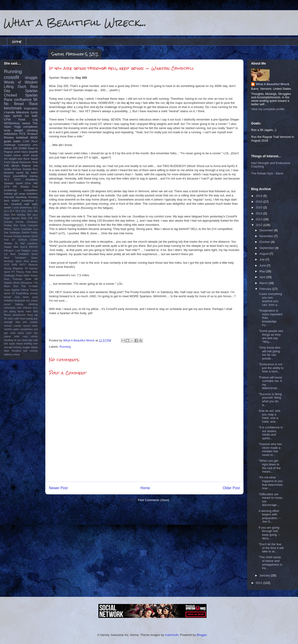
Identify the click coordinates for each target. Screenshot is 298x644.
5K (35, 100)
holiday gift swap (15, 194)
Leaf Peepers (23, 251)
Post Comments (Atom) (154, 500)
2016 (260, 202)
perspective (27, 329)
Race (33, 104)
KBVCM (33, 247)
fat (27, 172)
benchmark (13, 108)
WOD (34, 138)
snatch (15, 200)
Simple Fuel (29, 187)
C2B (30, 218)
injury (7, 176)
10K (15, 148)
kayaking (21, 197)
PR (15, 187)
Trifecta (25, 290)
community (10, 308)
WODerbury (12, 123)
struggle (31, 78)
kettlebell (22, 138)
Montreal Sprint (13, 261)
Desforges (15, 233)
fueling (29, 319)
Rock (35, 141)
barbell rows (12, 297)
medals (34, 322)
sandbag (9, 340)
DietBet (26, 233)
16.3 (6, 211)
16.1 (35, 208)
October (265, 242)
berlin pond (30, 297)
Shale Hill (31, 279)
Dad (6, 233)
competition (31, 190)
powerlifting (20, 176)
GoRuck (23, 240)
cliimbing (33, 304)
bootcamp (20, 301)
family (21, 311)
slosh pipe (27, 340)
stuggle (26, 347)
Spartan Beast (12, 283)
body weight (13, 130)
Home (17, 42)
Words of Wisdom (21, 82)
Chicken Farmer (14, 222)
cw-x (35, 308)
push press (17, 333)
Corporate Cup (29, 229)
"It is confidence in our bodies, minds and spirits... (271, 433)
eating (12, 311)
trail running (30, 351)
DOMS (23, 148)
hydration (32, 194)
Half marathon (29, 243)
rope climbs (30, 336)
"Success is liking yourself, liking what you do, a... (270, 399)
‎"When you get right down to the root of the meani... (269, 466)
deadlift (33, 152)
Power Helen (23, 276)
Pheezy (20, 272)
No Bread (14, 104)
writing (16, 355)
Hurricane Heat (28, 162)
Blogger (202, 635)
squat (34, 155)
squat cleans (16, 344)
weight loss (16, 159)
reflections (11, 134)
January (265, 575)
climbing (32, 130)
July (263, 259)
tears (7, 351)
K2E (6, 166)
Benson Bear (19, 218)
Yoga (17, 127)
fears (29, 311)
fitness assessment (15, 315)
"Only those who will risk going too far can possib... (269, 353)
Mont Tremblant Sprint (24, 254)
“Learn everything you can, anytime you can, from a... (270, 299)
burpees (9, 172)
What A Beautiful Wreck (272, 84)
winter (8, 207)
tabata (34, 347)
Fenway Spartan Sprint (25, 236)
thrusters (16, 351)
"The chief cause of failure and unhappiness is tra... (270, 563)
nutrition (8, 329)
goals (8, 141)
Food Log (28, 119)
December (267, 230)
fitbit (35, 311)
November (267, 236)
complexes (30, 127)
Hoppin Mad (11, 247)
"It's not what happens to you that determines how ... (271, 483)
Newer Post (58, 488)
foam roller (14, 319)
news (35, 326)
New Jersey (31, 261)
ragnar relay (12, 336)
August (265, 254)
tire (6, 159)
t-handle (9, 112)
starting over (31, 344)
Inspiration (31, 108)
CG (36, 218)
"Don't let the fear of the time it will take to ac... (271, 548)
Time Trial (19, 286)
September (267, 248)
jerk (25, 322)
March (264, 283)
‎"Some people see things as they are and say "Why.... (271, 336)
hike (18, 322)
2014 (260, 213)
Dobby (34, 233)
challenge (10, 145)
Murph (15, 166)
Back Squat (31, 159)
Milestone (23, 112)
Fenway (8, 236)
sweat (26, 123)
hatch (34, 172)
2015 (260, 207)
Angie (7, 218)
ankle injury (21, 152)
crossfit (12, 77)
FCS (22, 134)
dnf (6, 311)
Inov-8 (24, 247)
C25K (26, 141)
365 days (32, 215)
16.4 (12, 211)
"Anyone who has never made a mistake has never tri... (270, 449)
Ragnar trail (30, 166)
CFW (7, 119)
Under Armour (13, 169)
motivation (24, 145)
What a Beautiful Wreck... (75, 23)
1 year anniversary (22, 208)
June (263, 265)
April (263, 277)
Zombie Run (30, 169)
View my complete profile (268, 109)
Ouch (22, 87)
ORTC (23, 265)
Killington (9, 251)
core (19, 308)
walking (8, 355)
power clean (21, 155)
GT (13, 240)
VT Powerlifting (20, 293)
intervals (9, 197)
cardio (20, 172)
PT (13, 272)
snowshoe (28, 200)
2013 (17, 179)
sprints (17, 116)
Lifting (9, 87)
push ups (32, 333)
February (266, 289)
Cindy (23, 225)
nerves (27, 326)
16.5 (18, 211)
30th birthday (18, 215)
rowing (34, 176)
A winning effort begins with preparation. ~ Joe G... (270, 516)
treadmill (16, 204)
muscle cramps (13, 326)
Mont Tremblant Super (21, 258)
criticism (27, 308)
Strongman (27, 283)
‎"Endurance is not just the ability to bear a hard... (271, 368)
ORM (14, 265)
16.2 (7, 179)
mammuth (172, 635)
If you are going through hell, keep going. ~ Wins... (269, 533)
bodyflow (9, 301)
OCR (7, 265)
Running (65, 347)
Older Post (231, 488)
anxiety (34, 293)
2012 (30, 211)
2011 (24, 211)
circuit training (14, 304)
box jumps (32, 301)
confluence (23, 100)
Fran (6, 240)
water (17, 141)
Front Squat (11, 162)
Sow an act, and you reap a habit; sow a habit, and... (269, 416)
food (22, 319)
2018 (260, 196)
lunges (8, 155)
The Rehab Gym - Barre (267, 173)
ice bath (31, 116)
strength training (13, 347)
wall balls (31, 204)
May (263, 271)
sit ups (17, 340)
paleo (17, 329)
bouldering (10, 190)
